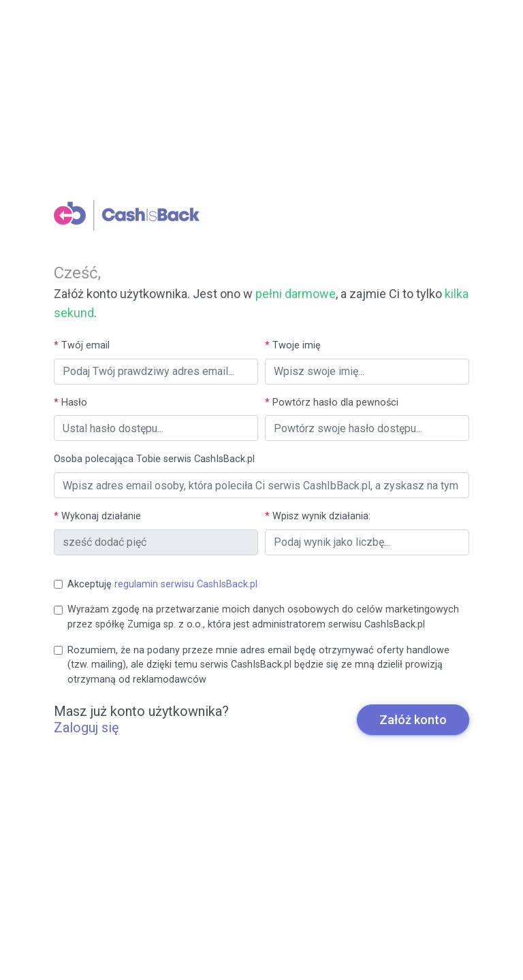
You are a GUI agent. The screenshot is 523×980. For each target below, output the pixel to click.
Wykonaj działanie (97, 516)
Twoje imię (293, 345)
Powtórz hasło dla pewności (332, 403)
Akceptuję (162, 584)
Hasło (70, 403)
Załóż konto (413, 720)
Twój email (82, 345)
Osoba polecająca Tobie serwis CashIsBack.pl (154, 459)
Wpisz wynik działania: (318, 516)
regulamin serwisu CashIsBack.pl (186, 584)
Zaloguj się (86, 728)
